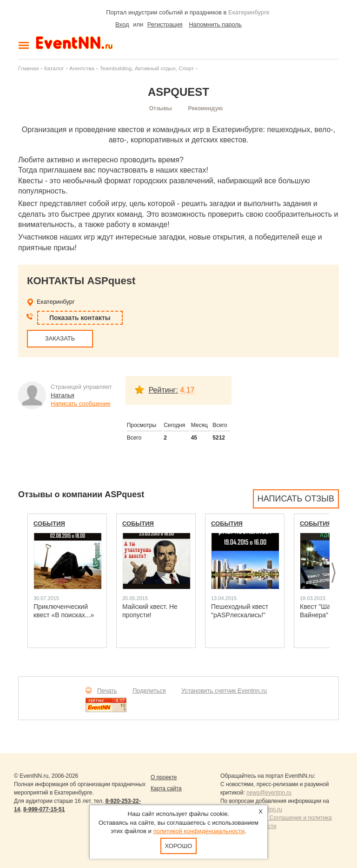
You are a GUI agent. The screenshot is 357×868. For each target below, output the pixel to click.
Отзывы (161, 108)
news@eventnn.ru (269, 793)
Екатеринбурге (249, 12)
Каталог (54, 68)
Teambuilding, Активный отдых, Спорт (147, 68)
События (49, 524)
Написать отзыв (296, 499)
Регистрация (165, 24)
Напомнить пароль (215, 24)
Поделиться (149, 691)
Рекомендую (205, 108)
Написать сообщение (81, 404)
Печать (107, 691)
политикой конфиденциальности (199, 831)
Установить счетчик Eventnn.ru (224, 691)
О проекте (164, 777)
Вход (122, 24)
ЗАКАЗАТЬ (60, 338)
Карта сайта (166, 788)
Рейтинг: (163, 390)
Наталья (63, 395)
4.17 (187, 390)
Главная (28, 68)
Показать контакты (80, 318)
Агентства (82, 68)
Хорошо (179, 846)
